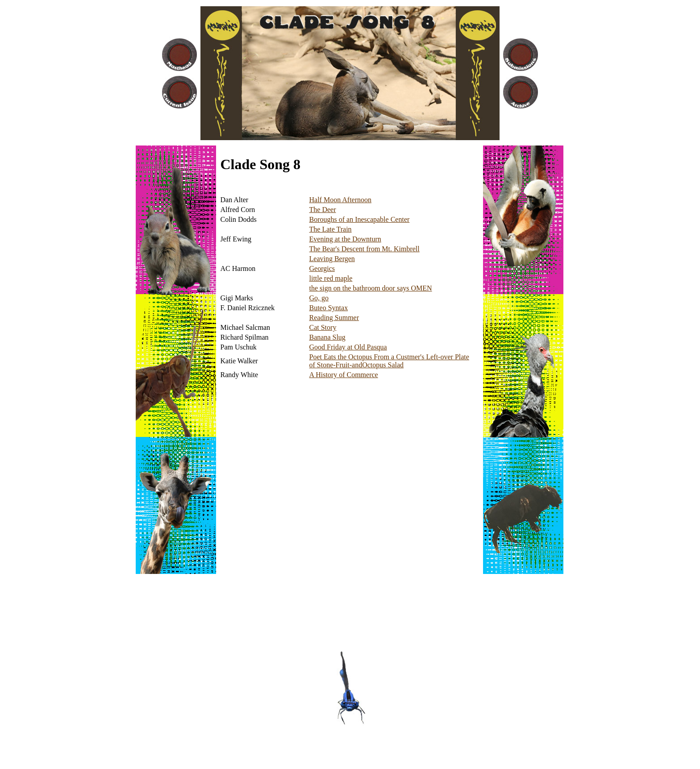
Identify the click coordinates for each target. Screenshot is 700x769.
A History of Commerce (344, 375)
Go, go (319, 298)
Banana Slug (327, 337)
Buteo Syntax (329, 308)
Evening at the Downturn (345, 239)
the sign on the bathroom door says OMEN (371, 288)
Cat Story (323, 327)
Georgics (322, 268)
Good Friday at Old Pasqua (348, 347)
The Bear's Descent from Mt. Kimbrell (365, 249)
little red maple (331, 278)
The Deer (323, 210)
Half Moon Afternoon (341, 200)
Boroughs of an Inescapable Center (360, 219)
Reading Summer (334, 318)
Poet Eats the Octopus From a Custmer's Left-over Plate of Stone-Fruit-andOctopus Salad (389, 361)
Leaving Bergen (332, 259)
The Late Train (331, 229)
